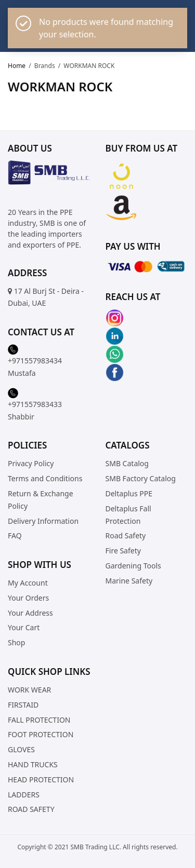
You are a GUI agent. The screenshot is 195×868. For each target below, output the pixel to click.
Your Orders (28, 598)
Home (17, 66)
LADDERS (24, 795)
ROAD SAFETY (31, 810)
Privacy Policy (31, 464)
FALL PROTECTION (39, 720)
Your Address (30, 613)
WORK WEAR (29, 690)
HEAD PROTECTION (41, 779)
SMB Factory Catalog (141, 478)
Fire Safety (123, 551)
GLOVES (21, 750)
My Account (28, 583)
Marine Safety (129, 581)
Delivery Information (43, 521)
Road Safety (126, 536)
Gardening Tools (133, 566)
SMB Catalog (127, 464)
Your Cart (24, 628)
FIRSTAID (23, 705)
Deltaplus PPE (129, 493)
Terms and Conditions (45, 478)
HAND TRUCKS (33, 764)
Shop (16, 643)
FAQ (15, 536)
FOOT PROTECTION (41, 735)
